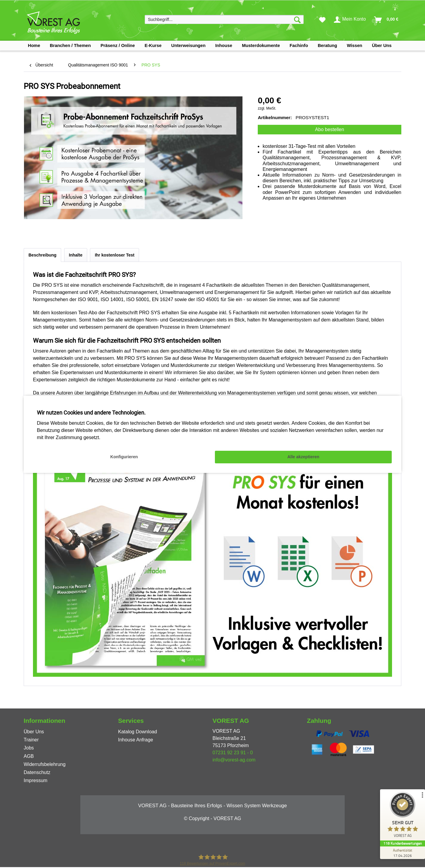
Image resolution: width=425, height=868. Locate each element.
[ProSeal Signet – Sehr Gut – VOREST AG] (403, 816)
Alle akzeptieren (303, 457)
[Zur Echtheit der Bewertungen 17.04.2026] (403, 853)
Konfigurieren (124, 457)
